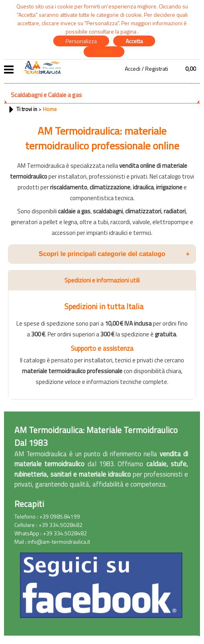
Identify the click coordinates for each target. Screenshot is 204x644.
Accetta (134, 41)
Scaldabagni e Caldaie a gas (46, 95)
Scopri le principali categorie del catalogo (114, 254)
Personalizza (81, 41)
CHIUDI (104, 52)
